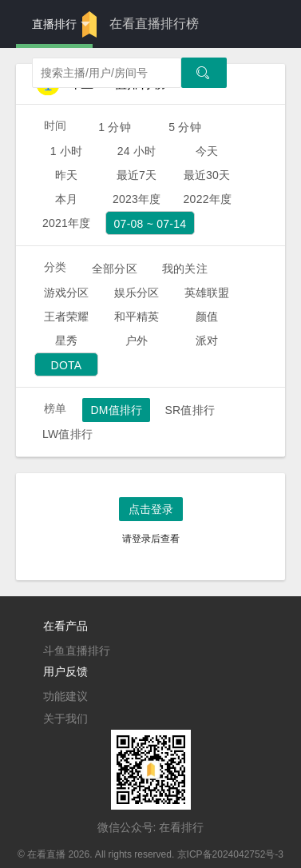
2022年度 (208, 199)
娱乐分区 (137, 293)
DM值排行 (116, 410)
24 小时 (137, 151)
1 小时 (67, 151)
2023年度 (137, 199)
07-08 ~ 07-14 (150, 224)
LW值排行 (67, 434)
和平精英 (137, 317)
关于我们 (65, 719)
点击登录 (151, 509)
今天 (207, 151)
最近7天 (137, 175)
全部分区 (115, 269)
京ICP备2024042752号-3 (230, 854)
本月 (66, 199)
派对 (207, 340)
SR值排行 (190, 410)
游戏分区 (67, 293)
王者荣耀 (67, 317)
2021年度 (67, 223)
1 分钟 (115, 127)
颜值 (207, 317)
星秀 (66, 340)
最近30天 (207, 175)
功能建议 (65, 696)
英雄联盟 (207, 293)
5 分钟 (185, 127)
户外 (137, 340)
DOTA (67, 365)
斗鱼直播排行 (77, 651)
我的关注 (185, 269)
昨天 (66, 175)
